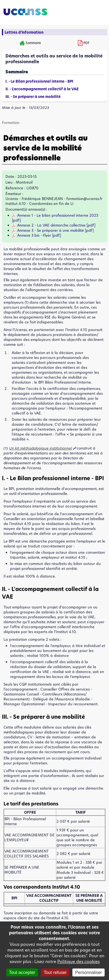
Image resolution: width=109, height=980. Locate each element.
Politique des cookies (79, 962)
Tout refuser (55, 972)
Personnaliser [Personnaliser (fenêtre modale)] (89, 972)
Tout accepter (22, 972)
